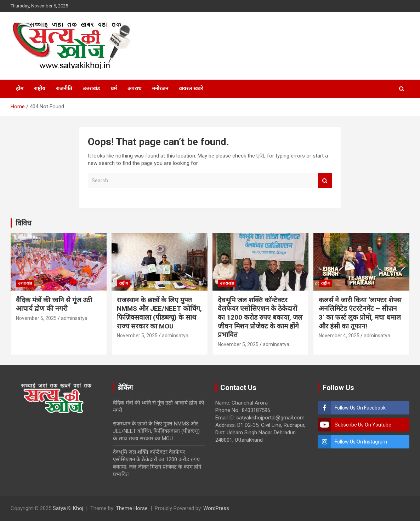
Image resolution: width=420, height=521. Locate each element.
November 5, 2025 (36, 318)
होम (20, 88)
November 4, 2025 (339, 336)
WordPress (216, 508)
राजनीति (64, 88)
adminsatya (74, 318)
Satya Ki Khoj (68, 508)
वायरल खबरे (191, 88)
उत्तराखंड (91, 88)
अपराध (134, 88)
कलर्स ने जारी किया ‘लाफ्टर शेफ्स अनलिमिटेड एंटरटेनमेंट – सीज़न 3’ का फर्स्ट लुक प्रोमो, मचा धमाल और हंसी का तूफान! (360, 313)
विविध (23, 223)
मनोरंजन (160, 88)
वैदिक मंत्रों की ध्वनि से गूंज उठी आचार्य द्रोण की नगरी (54, 304)
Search (325, 181)
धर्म (114, 88)
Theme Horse (132, 508)
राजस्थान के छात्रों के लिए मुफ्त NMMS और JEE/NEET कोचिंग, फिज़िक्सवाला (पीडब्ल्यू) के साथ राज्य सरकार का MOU (159, 313)
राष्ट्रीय (40, 88)
